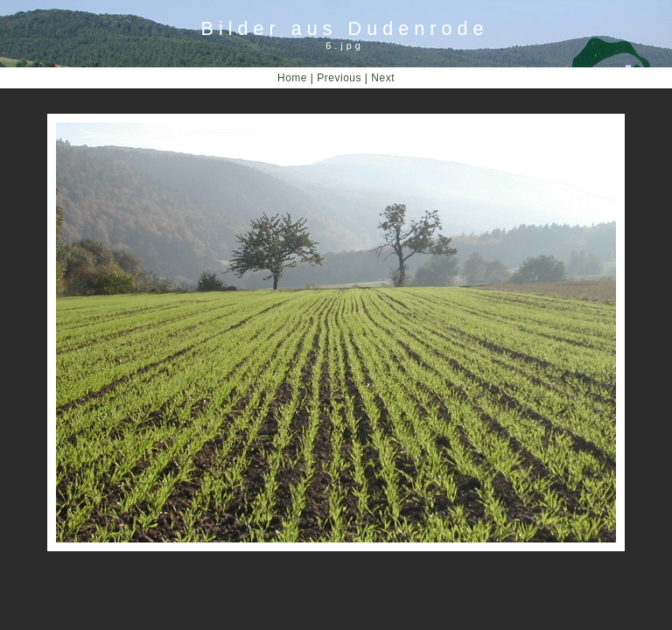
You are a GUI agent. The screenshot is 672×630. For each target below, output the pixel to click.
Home (292, 78)
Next (383, 78)
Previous (339, 78)
